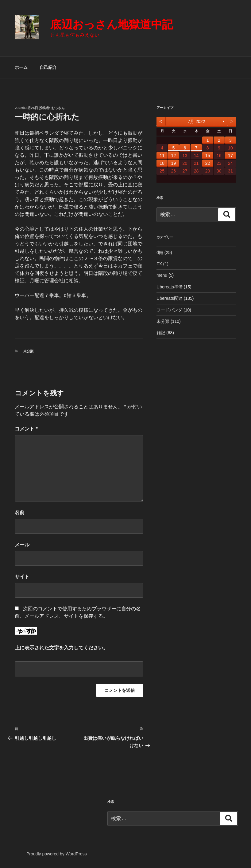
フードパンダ (169, 310)
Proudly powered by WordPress (57, 854)
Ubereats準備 (170, 287)
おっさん (58, 108)
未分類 (28, 351)
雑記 (161, 333)
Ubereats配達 (170, 298)
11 (162, 156)
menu (162, 275)
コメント (26, 429)
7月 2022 (197, 121)
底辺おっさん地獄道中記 (112, 24)
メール (22, 545)
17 (230, 156)
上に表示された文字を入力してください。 (61, 648)
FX (159, 264)
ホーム (21, 67)
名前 (20, 512)
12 (173, 156)
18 (162, 163)
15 (208, 156)
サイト (22, 577)
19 (173, 163)
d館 (160, 252)
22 (208, 163)
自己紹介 (48, 67)
